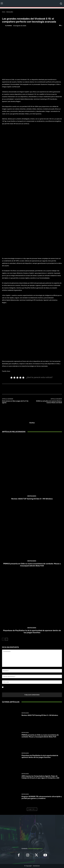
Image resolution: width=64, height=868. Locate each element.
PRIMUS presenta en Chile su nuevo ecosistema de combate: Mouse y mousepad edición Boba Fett (32, 565)
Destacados (10, 12)
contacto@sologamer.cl (35, 849)
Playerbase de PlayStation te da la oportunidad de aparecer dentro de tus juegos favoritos (32, 631)
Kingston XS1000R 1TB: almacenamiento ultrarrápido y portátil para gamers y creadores (42, 797)
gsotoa (10, 26)
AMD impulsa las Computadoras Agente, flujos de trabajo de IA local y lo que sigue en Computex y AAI (40, 777)
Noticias (14, 16)
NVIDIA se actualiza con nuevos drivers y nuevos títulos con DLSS (49, 402)
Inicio (4, 12)
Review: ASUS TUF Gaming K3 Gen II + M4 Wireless (32, 499)
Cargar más (32, 809)
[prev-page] (3, 639)
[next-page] (7, 639)
